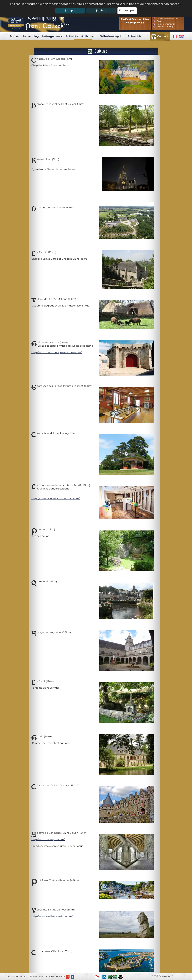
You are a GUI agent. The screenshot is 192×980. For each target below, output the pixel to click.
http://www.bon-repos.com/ (48, 839)
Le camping (31, 36)
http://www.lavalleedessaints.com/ (52, 916)
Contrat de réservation (167, 18)
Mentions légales (18, 977)
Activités (72, 36)
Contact (163, 36)
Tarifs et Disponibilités (135, 19)
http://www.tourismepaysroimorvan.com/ (57, 352)
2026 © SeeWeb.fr (163, 976)
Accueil (14, 36)
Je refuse (101, 11)
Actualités (135, 36)
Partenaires (37, 977)
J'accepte (70, 11)
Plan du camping (165, 27)
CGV (159, 21)
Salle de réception (112, 36)
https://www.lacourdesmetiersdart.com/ (56, 498)
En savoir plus (127, 11)
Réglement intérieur (166, 24)
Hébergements (52, 36)
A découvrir (89, 36)
